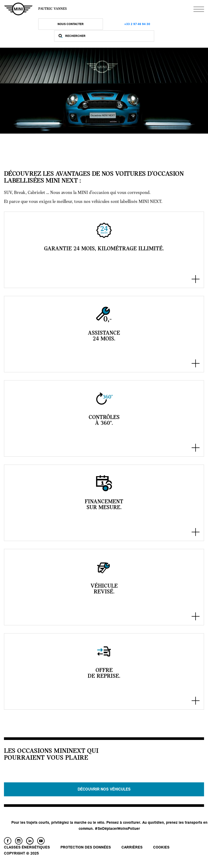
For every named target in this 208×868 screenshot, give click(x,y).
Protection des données (86, 848)
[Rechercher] (108, 36)
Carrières (132, 848)
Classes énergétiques (27, 848)
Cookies (161, 848)
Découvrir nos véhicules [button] (104, 789)
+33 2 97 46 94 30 (137, 24)
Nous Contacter (71, 24)
